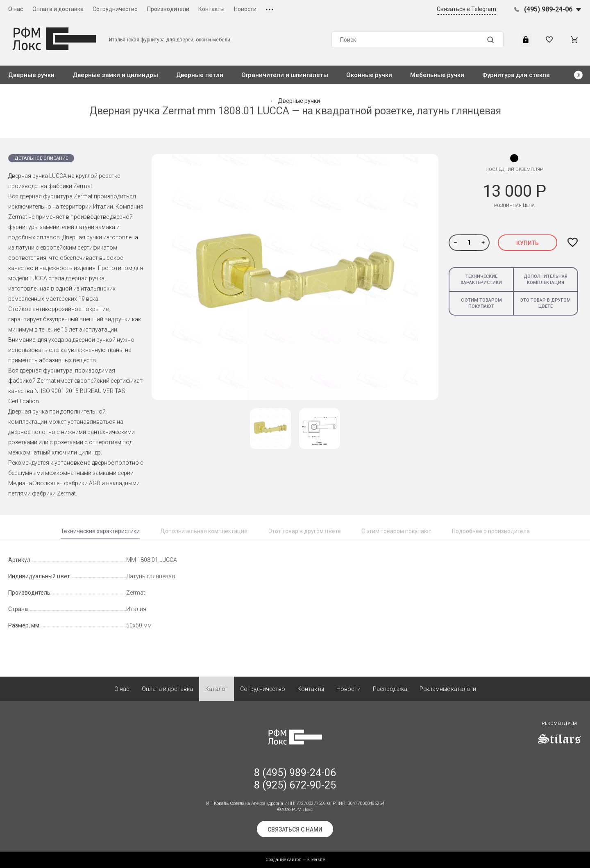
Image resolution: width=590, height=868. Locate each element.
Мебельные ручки (437, 75)
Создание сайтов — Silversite (295, 860)
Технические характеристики (481, 279)
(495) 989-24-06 (548, 9)
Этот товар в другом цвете (304, 531)
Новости (245, 9)
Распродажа (390, 689)
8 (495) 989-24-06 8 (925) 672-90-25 (295, 779)
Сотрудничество (115, 9)
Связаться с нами (295, 829)
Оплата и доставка (58, 9)
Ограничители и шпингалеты (285, 75)
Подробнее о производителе (491, 531)
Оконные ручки (369, 75)
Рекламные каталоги (448, 689)
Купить (528, 243)
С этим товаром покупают (481, 303)
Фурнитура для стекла (516, 75)
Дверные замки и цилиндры (115, 75)
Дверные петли (200, 75)
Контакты (211, 9)
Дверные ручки (31, 75)
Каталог (217, 689)
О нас (16, 9)
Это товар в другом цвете (546, 303)
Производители (168, 9)
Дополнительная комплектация (546, 279)
